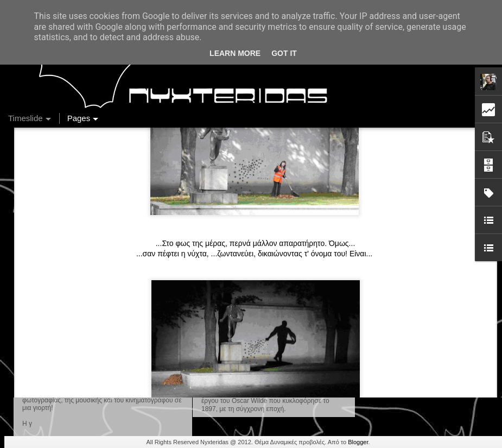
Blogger (358, 442)
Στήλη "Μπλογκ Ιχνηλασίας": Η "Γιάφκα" (431, 384)
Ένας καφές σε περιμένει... (409, 365)
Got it (284, 53)
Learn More (235, 53)
